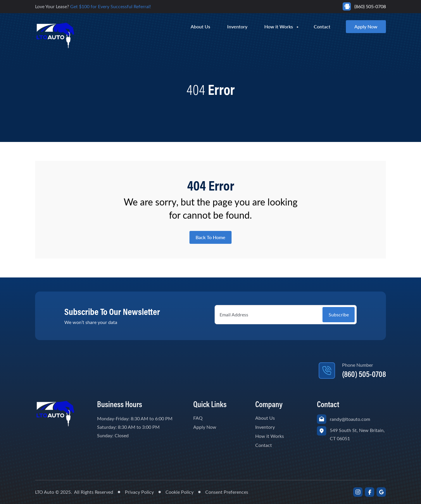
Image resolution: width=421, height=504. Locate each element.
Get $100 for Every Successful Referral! (111, 6)
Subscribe (339, 314)
